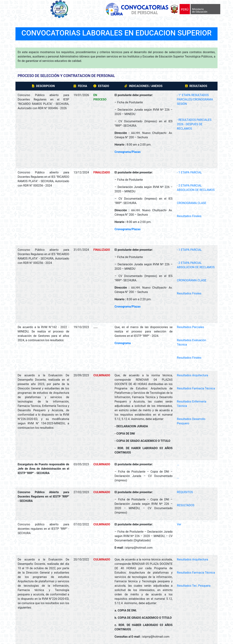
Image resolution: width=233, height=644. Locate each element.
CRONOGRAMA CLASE (192, 203)
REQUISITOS (185, 492)
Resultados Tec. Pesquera (194, 586)
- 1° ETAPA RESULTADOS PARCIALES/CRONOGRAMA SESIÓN (195, 99)
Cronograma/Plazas (128, 152)
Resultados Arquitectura (192, 375)
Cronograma (123, 343)
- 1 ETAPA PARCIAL (189, 172)
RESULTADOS (186, 505)
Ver (179, 524)
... (178, 464)
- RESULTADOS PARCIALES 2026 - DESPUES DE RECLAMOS (194, 124)
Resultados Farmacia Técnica (196, 388)
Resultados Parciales (190, 327)
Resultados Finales (189, 216)
